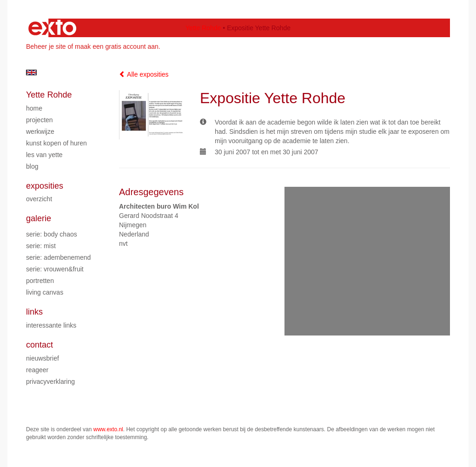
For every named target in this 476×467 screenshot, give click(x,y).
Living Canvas (45, 292)
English (31, 72)
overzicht (39, 199)
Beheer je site (46, 46)
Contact (40, 345)
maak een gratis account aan (117, 46)
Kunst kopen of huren (56, 143)
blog (32, 166)
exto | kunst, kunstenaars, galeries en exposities (52, 28)
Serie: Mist (41, 246)
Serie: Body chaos (52, 234)
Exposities (45, 186)
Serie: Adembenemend (58, 257)
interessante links (51, 325)
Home (34, 108)
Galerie (39, 218)
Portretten (40, 281)
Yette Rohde (203, 28)
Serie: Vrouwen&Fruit (55, 269)
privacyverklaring (50, 381)
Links (34, 312)
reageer (37, 370)
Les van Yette (44, 155)
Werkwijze (40, 132)
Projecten (40, 120)
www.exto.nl (108, 429)
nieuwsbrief (43, 358)
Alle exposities (144, 74)
